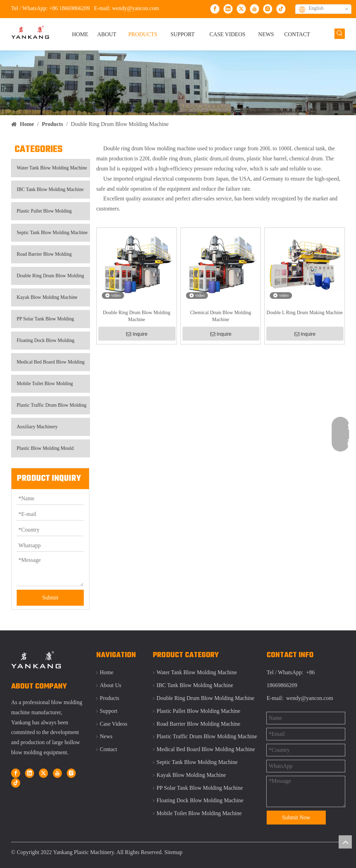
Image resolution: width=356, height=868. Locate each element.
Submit (50, 598)
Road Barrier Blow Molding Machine (42, 257)
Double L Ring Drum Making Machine (305, 313)
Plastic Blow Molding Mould (45, 448)
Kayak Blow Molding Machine (47, 297)
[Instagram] (268, 9)
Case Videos (114, 724)
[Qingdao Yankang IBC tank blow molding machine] (178, 83)
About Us (111, 685)
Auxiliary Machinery (37, 427)
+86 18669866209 (69, 8)
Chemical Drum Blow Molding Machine (221, 316)
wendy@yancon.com (135, 8)
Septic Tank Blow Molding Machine (52, 233)
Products (110, 698)
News (106, 736)
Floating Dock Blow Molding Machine (43, 344)
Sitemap (173, 852)
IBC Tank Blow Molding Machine (50, 189)
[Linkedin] (228, 9)
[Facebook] (215, 9)
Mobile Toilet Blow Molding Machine (42, 387)
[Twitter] (241, 9)
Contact (108, 749)
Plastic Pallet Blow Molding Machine (42, 214)
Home (107, 672)
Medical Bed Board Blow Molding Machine (48, 365)
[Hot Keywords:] (340, 34)
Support (109, 711)
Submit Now (296, 817)
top (345, 842)
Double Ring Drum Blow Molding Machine (48, 279)
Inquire (137, 334)
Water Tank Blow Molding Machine (52, 168)
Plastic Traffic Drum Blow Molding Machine (49, 408)
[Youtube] (254, 9)
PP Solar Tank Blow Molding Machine (43, 322)
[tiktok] (281, 9)
